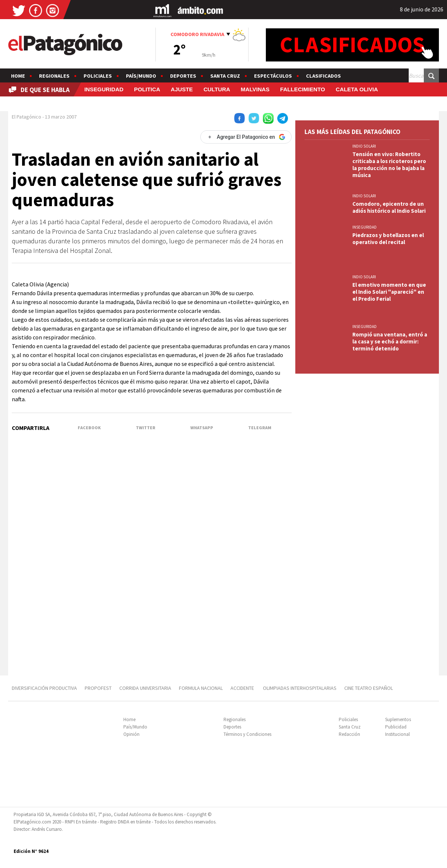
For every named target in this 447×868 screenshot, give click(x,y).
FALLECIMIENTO (303, 89)
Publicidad (396, 727)
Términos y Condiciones (247, 734)
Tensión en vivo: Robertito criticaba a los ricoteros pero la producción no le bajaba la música (389, 165)
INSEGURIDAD (104, 89)
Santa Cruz (225, 76)
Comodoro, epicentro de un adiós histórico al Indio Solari (389, 207)
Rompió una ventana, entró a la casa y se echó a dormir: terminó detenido (390, 341)
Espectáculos (273, 76)
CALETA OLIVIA (357, 89)
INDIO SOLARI (364, 146)
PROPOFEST (98, 688)
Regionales (54, 76)
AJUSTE (182, 89)
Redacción (349, 734)
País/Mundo (141, 76)
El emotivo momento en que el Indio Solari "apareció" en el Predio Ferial (389, 292)
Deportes (183, 76)
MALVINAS (255, 89)
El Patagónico (27, 117)
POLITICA (147, 89)
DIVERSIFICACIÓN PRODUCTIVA (44, 688)
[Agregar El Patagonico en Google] (246, 137)
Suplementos (398, 719)
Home (18, 76)
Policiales (98, 76)
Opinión (131, 734)
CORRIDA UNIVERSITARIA (145, 688)
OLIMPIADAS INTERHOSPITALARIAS (300, 688)
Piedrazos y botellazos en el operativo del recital (388, 239)
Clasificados (323, 76)
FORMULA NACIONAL (201, 688)
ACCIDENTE (243, 688)
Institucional (397, 734)
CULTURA (217, 89)
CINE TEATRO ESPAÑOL (369, 688)
